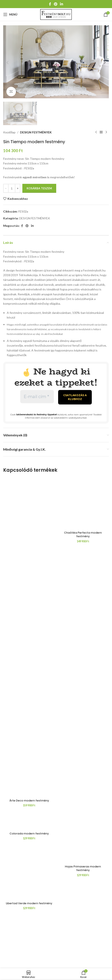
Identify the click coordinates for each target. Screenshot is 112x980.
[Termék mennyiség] (12, 187)
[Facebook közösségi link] (50, 4)
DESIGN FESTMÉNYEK (36, 131)
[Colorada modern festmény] (29, 823)
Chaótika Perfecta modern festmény (83, 801)
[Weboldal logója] (56, 14)
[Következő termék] (106, 131)
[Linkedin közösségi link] (62, 4)
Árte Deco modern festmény (29, 799)
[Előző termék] (96, 131)
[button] (7, 62)
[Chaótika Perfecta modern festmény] (83, 636)
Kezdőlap (9, 131)
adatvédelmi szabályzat (67, 416)
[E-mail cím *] (37, 395)
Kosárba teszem (39, 187)
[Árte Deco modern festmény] (29, 636)
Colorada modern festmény (29, 836)
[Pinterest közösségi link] (55, 4)
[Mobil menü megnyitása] (10, 14)
